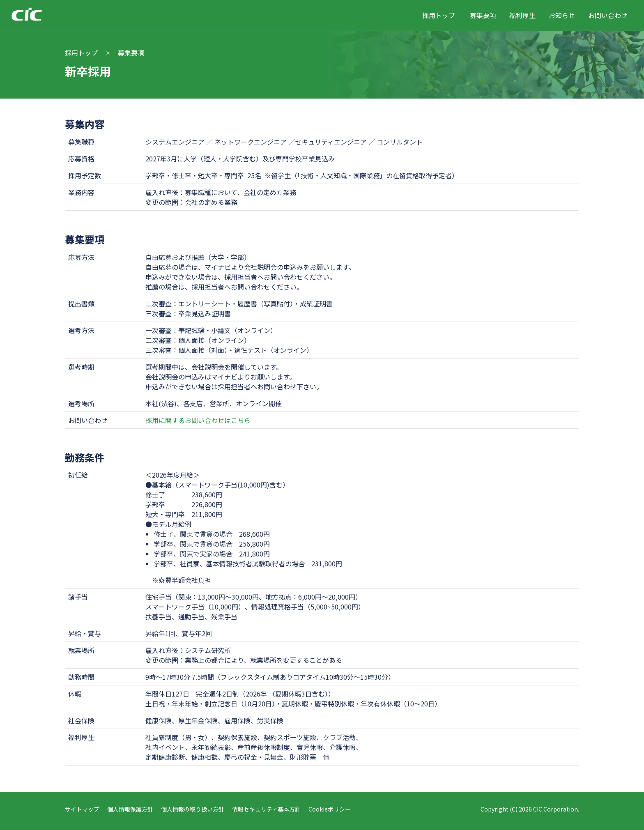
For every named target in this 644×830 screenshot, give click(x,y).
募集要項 (483, 15)
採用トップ (439, 15)
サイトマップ (82, 809)
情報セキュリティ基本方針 (266, 809)
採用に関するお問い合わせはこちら (198, 420)
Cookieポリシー (330, 809)
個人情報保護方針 (130, 809)
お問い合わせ (608, 15)
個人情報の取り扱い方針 (193, 809)
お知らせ (562, 15)
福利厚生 (522, 15)
